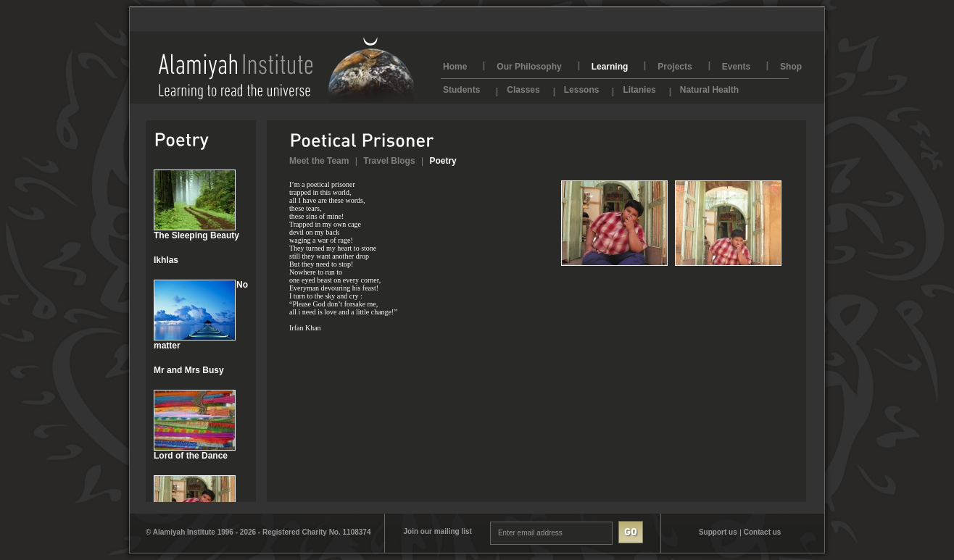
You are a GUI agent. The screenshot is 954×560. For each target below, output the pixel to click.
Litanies (639, 88)
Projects (675, 67)
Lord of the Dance (191, 456)
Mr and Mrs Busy (189, 370)
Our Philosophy (529, 67)
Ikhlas (166, 260)
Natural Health (709, 88)
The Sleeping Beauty (196, 235)
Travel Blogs (389, 161)
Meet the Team (319, 161)
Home (455, 67)
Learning (610, 67)
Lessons (582, 88)
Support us (718, 532)
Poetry (443, 161)
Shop (791, 67)
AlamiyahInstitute (287, 70)
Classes (523, 88)
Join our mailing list (437, 531)
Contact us (763, 532)
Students (461, 88)
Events (736, 67)
